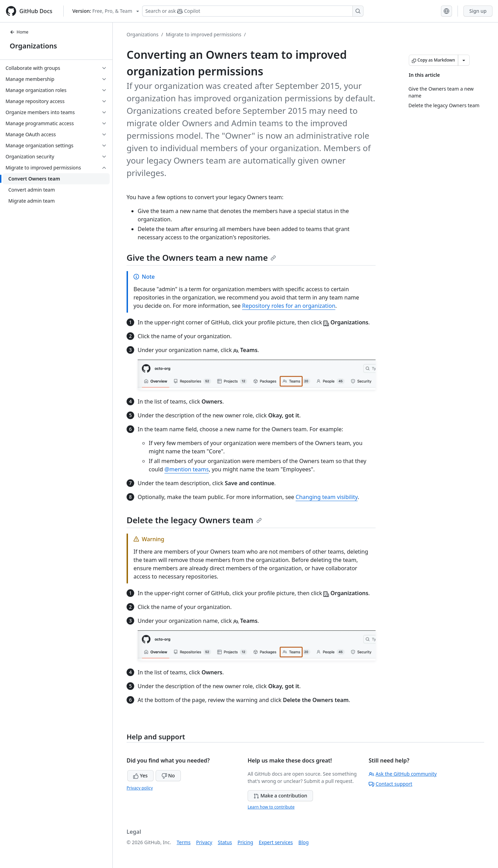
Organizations (33, 46)
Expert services (276, 842)
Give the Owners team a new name (201, 257)
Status (225, 842)
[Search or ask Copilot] (253, 11)
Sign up (478, 11)
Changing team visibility (327, 497)
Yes (140, 775)
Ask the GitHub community (403, 774)
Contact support (390, 784)
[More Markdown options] (464, 60)
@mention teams (186, 469)
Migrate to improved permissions (203, 34)
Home (19, 32)
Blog (304, 842)
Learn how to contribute (271, 807)
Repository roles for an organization (289, 306)
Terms (184, 842)
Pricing (245, 842)
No (168, 775)
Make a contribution (280, 796)
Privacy (204, 842)
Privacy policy (140, 788)
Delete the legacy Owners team (194, 520)
